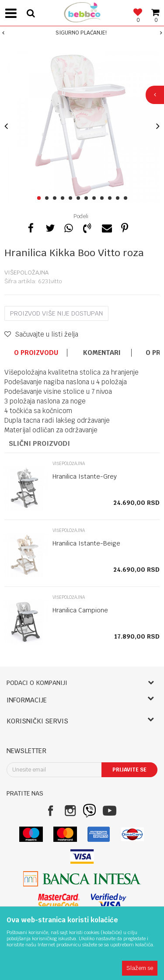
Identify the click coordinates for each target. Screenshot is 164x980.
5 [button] (72, 198)
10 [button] (111, 198)
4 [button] (64, 198)
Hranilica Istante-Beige (86, 543)
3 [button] (56, 198)
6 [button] (80, 198)
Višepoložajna (26, 273)
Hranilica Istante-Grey (85, 476)
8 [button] (96, 198)
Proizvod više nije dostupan (56, 313)
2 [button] (48, 198)
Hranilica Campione (80, 610)
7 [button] (88, 198)
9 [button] (103, 198)
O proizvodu (36, 353)
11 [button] (119, 198)
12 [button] (127, 198)
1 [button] (40, 198)
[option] (82, 33)
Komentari (102, 353)
